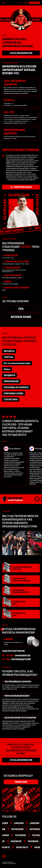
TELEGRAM (20, 835)
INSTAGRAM (17, 829)
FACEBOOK (16, 841)
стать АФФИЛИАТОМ (21, 53)
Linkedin (19, 823)
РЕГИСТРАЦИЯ (34, 3)
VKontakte (22, 847)
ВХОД (25, 3)
